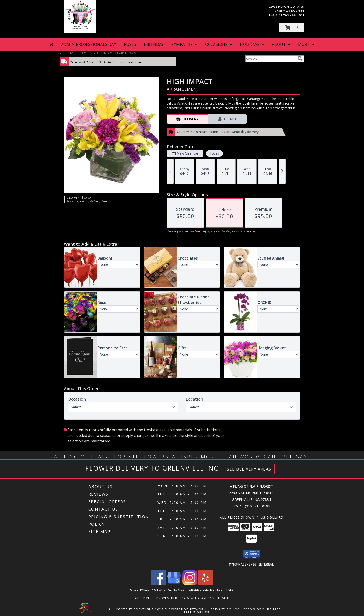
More (307, 44)
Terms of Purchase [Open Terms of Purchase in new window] (262, 609)
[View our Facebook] (158, 584)
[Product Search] (270, 59)
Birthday (154, 44)
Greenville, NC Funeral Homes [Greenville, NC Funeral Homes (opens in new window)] (157, 589)
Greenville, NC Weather (156, 597)
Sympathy (185, 44)
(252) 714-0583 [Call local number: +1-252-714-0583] (292, 15)
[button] (292, 27)
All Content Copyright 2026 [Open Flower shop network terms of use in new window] (136, 609)
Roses (130, 44)
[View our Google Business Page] (174, 584)
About (282, 44)
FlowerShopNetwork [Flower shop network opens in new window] (185, 609)
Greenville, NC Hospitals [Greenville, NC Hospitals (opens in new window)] (211, 589)
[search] (300, 59)
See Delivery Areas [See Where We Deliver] (249, 469)
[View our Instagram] (190, 584)
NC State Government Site (205, 597)
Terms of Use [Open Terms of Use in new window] (197, 612)
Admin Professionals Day (89, 44)
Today (214, 153)
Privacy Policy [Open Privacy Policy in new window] (225, 609)
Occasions (219, 44)
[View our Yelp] (206, 584)
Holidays (253, 44)
